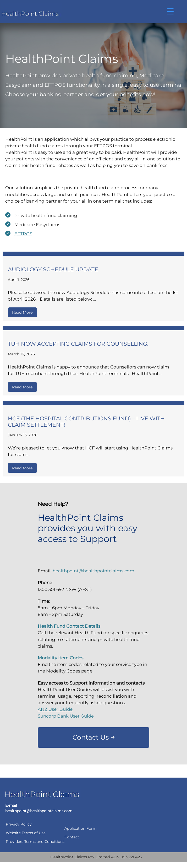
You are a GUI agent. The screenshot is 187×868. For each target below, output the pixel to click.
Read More (22, 312)
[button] (93, 737)
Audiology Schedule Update (54, 269)
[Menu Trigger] (170, 11)
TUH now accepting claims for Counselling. (79, 344)
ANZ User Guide (55, 709)
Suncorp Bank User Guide (66, 716)
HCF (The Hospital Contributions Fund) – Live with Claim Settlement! (86, 422)
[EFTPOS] (19, 234)
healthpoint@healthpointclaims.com (93, 571)
